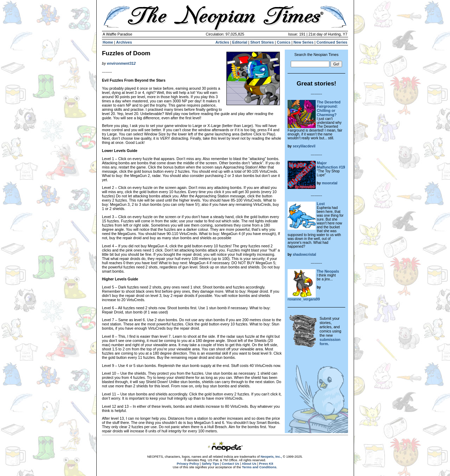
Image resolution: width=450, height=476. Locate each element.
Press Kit (266, 464)
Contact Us (230, 464)
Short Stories (262, 42)
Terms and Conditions (259, 467)
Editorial (240, 42)
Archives (124, 42)
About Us (249, 464)
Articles (222, 42)
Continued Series (332, 42)
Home (108, 42)
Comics (284, 42)
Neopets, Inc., (271, 457)
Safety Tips (211, 464)
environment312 (121, 63)
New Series (304, 42)
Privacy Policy (188, 464)
